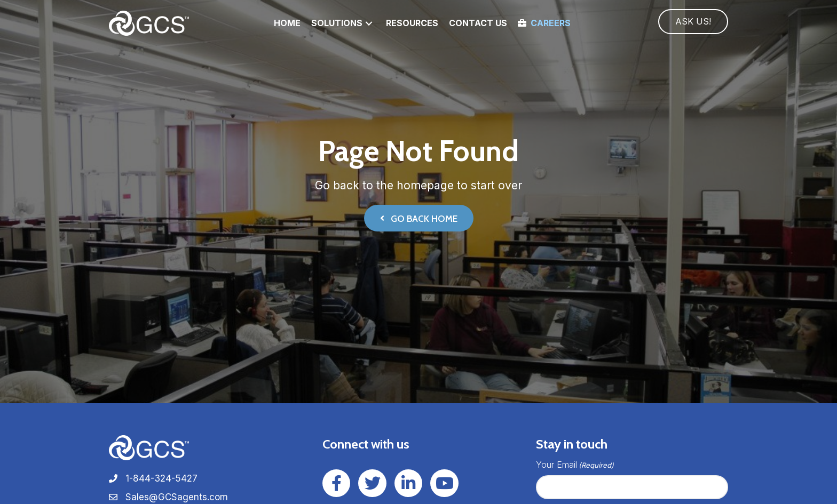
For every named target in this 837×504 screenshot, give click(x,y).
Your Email (575, 465)
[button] (369, 23)
